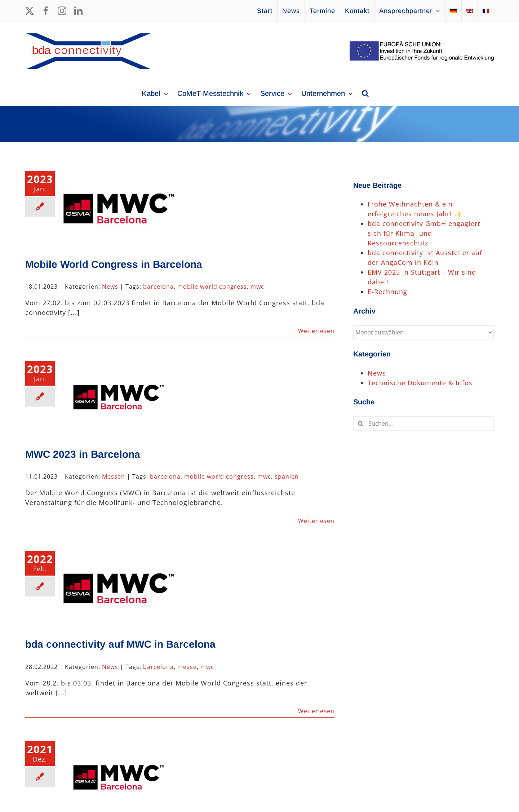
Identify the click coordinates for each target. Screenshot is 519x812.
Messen (114, 476)
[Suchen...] (423, 423)
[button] (365, 93)
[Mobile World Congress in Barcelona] (119, 207)
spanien (287, 476)
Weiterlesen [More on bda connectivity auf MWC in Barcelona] (316, 711)
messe (187, 667)
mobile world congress (212, 287)
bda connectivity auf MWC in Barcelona (120, 644)
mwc (257, 287)
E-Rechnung (387, 292)
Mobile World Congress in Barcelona (114, 264)
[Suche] (360, 423)
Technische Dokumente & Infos (420, 383)
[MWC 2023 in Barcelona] (119, 397)
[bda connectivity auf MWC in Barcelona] (119, 587)
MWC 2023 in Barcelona (83, 454)
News (110, 287)
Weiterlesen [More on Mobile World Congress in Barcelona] (316, 331)
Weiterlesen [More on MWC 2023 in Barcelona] (316, 521)
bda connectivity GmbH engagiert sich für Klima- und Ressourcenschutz (424, 233)
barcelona (158, 287)
